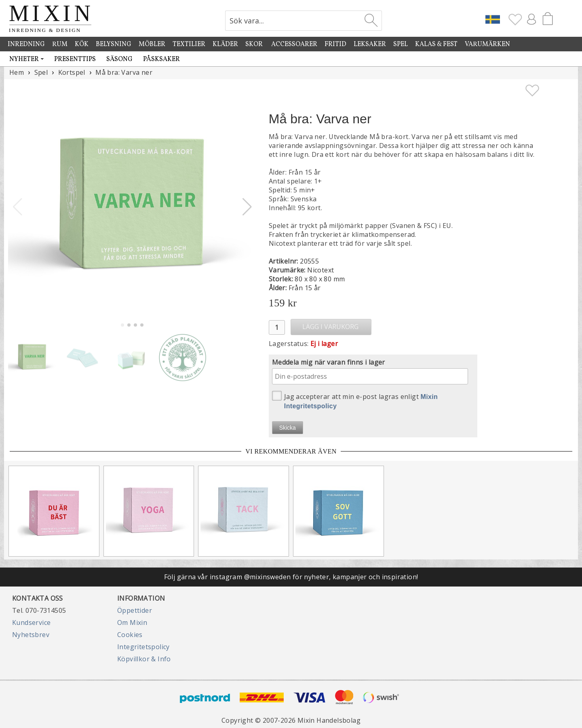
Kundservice (31, 622)
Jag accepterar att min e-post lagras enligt (355, 400)
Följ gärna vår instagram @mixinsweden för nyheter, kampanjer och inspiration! (291, 577)
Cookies (130, 635)
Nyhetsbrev (31, 635)
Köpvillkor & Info (144, 659)
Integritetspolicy (143, 647)
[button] (247, 207)
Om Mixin (132, 622)
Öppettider (135, 610)
